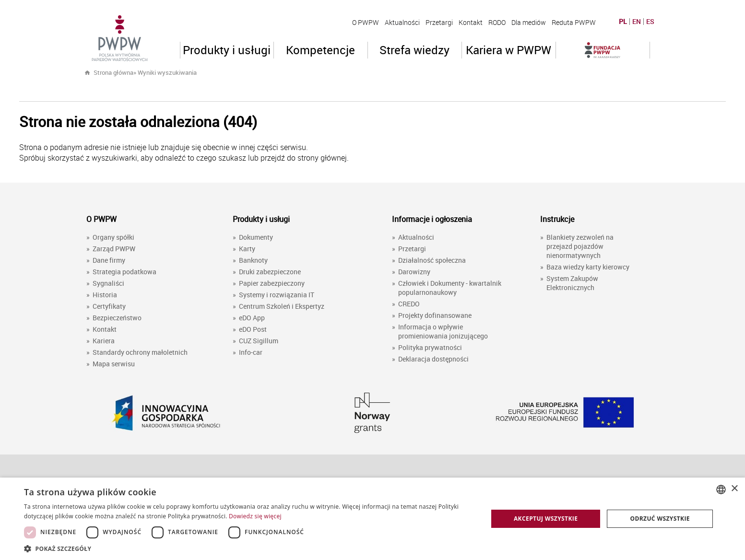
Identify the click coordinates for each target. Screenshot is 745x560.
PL (623, 22)
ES (650, 22)
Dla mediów (529, 22)
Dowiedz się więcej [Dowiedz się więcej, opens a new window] (255, 516)
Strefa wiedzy (414, 50)
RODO (497, 22)
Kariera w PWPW (508, 50)
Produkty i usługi (227, 50)
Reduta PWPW (574, 22)
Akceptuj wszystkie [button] (546, 519)
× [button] (734, 489)
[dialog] (372, 519)
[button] (249, 548)
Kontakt (471, 22)
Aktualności (402, 22)
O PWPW (366, 22)
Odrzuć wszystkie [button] (660, 519)
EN (637, 22)
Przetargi (439, 22)
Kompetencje (320, 50)
